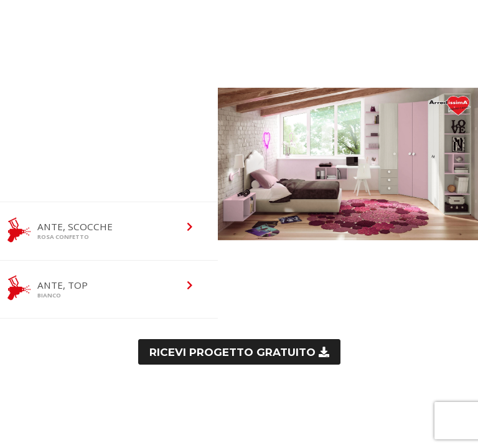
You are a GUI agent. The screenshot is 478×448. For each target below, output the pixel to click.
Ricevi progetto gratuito (234, 352)
